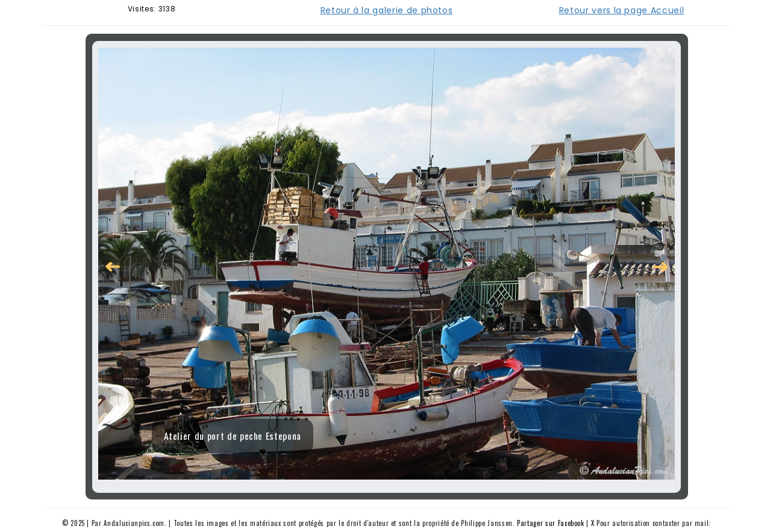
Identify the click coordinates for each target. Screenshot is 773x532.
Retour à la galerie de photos (387, 10)
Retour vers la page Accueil (622, 10)
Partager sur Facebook (551, 523)
